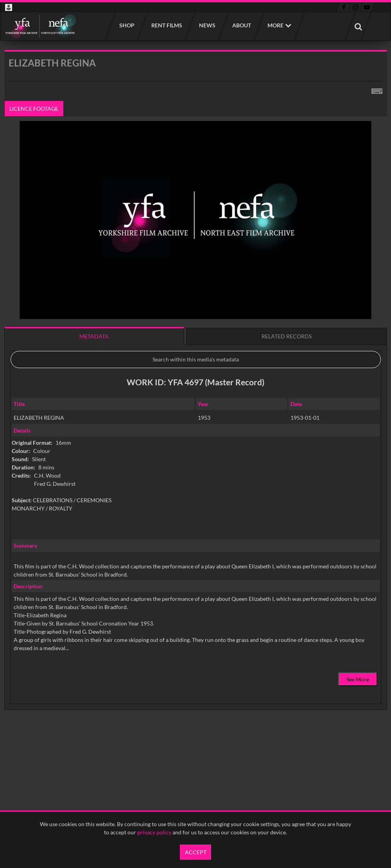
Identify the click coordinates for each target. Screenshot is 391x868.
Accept (196, 852)
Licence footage (34, 109)
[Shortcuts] (377, 90)
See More (358, 679)
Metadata (94, 336)
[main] (196, 400)
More (275, 25)
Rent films (166, 25)
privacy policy (154, 832)
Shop (126, 25)
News (207, 25)
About (241, 25)
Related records (287, 336)
